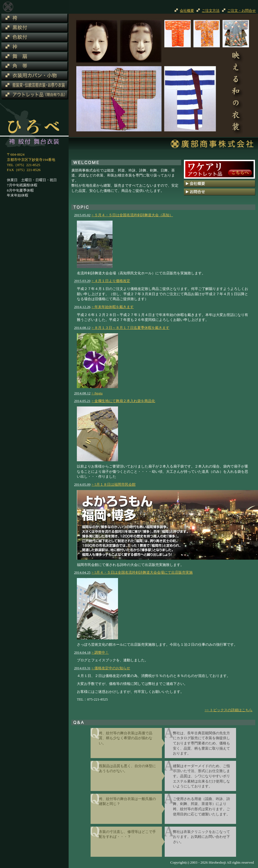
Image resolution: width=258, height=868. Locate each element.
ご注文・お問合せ (242, 11)
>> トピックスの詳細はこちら (229, 710)
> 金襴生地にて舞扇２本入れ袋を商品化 (123, 401)
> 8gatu (97, 393)
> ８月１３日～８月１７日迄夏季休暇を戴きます (130, 328)
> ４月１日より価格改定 (111, 281)
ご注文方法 (211, 11)
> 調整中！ (100, 652)
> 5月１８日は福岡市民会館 (113, 484)
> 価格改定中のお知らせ (111, 668)
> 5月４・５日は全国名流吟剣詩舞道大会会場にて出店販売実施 (142, 572)
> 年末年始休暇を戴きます (113, 307)
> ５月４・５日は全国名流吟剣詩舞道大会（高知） (132, 215)
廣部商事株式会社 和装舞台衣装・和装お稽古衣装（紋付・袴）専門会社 (8, 7)
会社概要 (187, 11)
